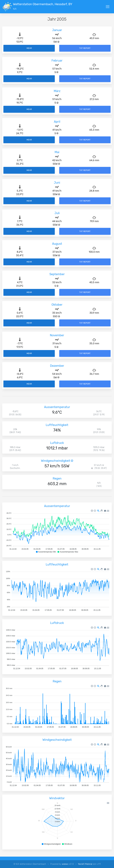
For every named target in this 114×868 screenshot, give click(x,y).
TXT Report (85, 48)
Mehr (29, 48)
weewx (65, 864)
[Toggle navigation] (108, 7)
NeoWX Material (85, 864)
